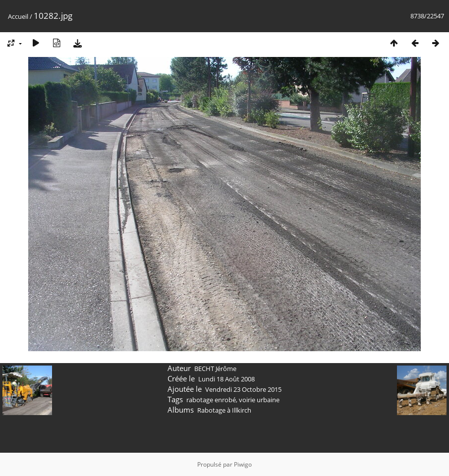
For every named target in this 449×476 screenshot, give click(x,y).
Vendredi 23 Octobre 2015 (243, 389)
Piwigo (243, 464)
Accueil (18, 16)
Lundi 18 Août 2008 (226, 379)
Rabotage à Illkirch (224, 410)
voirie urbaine (259, 400)
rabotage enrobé (211, 400)
